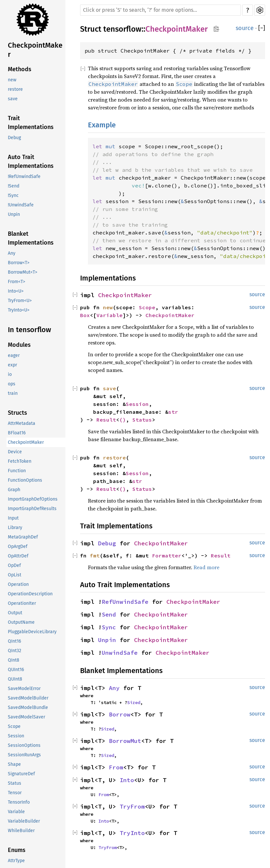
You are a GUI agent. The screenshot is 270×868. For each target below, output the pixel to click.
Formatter (167, 555)
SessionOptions (24, 745)
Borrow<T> (19, 263)
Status (15, 783)
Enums (17, 850)
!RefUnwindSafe (24, 177)
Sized (134, 702)
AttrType (16, 861)
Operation (18, 584)
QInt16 (14, 641)
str (173, 412)
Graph (14, 490)
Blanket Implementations (31, 238)
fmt (95, 555)
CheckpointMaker (35, 50)
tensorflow (122, 29)
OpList (15, 575)
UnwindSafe (120, 653)
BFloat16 (17, 433)
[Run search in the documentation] (160, 10)
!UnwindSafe (21, 205)
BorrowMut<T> (23, 272)
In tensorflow (29, 330)
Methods (20, 69)
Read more (206, 567)
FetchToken (20, 461)
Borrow (120, 714)
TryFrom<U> (20, 301)
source (245, 28)
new (12, 80)
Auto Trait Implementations (31, 161)
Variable (16, 812)
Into (127, 780)
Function (17, 471)
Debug (14, 138)
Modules (19, 345)
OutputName (21, 622)
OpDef (14, 565)
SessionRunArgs (24, 755)
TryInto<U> (19, 310)
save (13, 99)
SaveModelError (24, 689)
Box (85, 315)
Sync (109, 627)
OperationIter (22, 603)
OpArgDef (18, 547)
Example (102, 125)
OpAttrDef (18, 556)
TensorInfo (19, 802)
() (123, 420)
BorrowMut (125, 741)
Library (15, 528)
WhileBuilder (21, 831)
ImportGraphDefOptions (33, 499)
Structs (17, 413)
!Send (14, 186)
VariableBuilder (24, 821)
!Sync (13, 195)
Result (106, 420)
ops (12, 384)
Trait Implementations (31, 123)
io (10, 374)
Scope (14, 726)
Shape (14, 764)
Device (15, 452)
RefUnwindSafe (125, 602)
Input (13, 518)
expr (12, 365)
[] (262, 28)
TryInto (132, 833)
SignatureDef (21, 774)
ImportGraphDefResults (32, 509)
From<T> (17, 282)
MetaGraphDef (23, 537)
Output (15, 613)
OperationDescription (30, 594)
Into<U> (16, 291)
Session (16, 736)
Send (109, 614)
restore (15, 89)
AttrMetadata (22, 423)
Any (12, 253)
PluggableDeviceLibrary (32, 632)
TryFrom (132, 806)
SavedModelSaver (26, 717)
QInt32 (15, 651)
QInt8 (14, 660)
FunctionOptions (25, 480)
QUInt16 (16, 670)
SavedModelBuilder (28, 698)
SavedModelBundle (28, 707)
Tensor (15, 793)
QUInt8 (15, 679)
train (13, 393)
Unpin (14, 214)
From (116, 767)
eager (14, 355)
